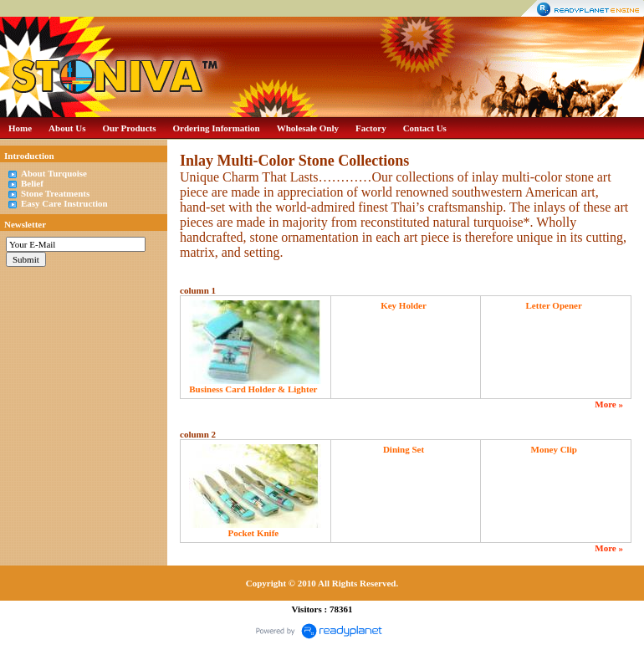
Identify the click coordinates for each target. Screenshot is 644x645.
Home (20, 128)
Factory (371, 128)
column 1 (198, 290)
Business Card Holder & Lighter (253, 389)
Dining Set (404, 449)
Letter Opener (554, 305)
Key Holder (404, 305)
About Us (67, 128)
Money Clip (554, 449)
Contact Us (425, 128)
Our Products (129, 128)
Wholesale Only (308, 128)
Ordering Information (217, 128)
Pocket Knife (253, 533)
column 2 (198, 434)
